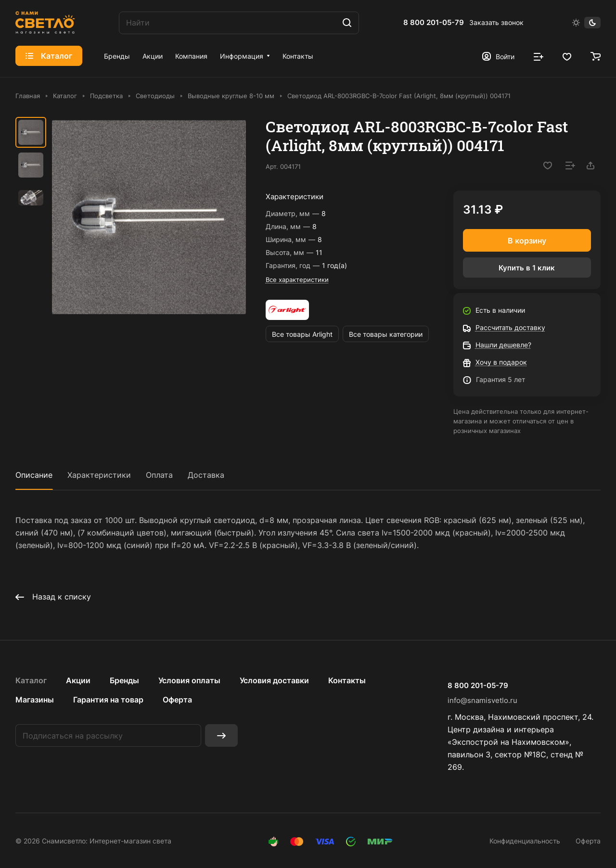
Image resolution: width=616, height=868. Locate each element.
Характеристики (99, 475)
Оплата (159, 475)
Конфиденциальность (525, 841)
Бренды (124, 680)
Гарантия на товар (108, 700)
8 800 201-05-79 (434, 23)
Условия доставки (274, 680)
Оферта (177, 700)
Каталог (31, 680)
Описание (34, 475)
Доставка (206, 475)
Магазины (35, 700)
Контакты (347, 680)
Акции (78, 680)
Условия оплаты (189, 680)
